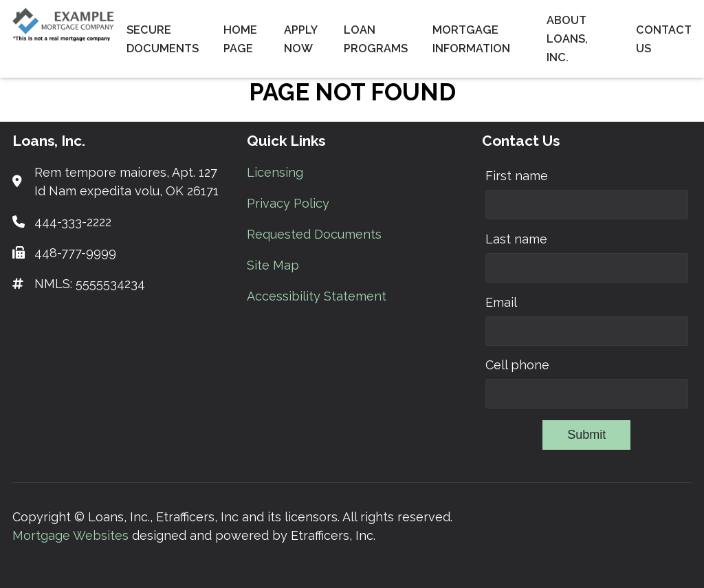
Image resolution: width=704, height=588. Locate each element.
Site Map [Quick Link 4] (273, 265)
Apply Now (300, 39)
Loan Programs (376, 39)
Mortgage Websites (72, 535)
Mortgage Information (471, 39)
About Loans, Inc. (567, 39)
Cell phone (517, 365)
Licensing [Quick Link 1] (275, 172)
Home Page (240, 39)
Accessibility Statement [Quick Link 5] (317, 296)
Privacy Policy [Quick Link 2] (288, 203)
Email (501, 302)
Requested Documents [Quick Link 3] (314, 234)
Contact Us (664, 39)
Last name (516, 239)
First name (517, 176)
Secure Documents (163, 39)
